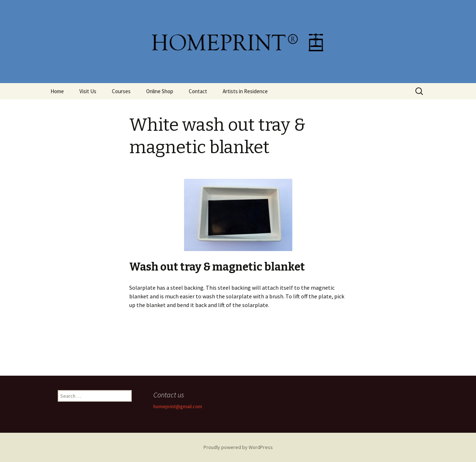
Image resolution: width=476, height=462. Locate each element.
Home (57, 91)
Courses (121, 91)
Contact (198, 91)
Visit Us (88, 91)
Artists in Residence (245, 91)
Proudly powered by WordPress (238, 447)
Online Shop (160, 91)
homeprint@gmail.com (178, 406)
